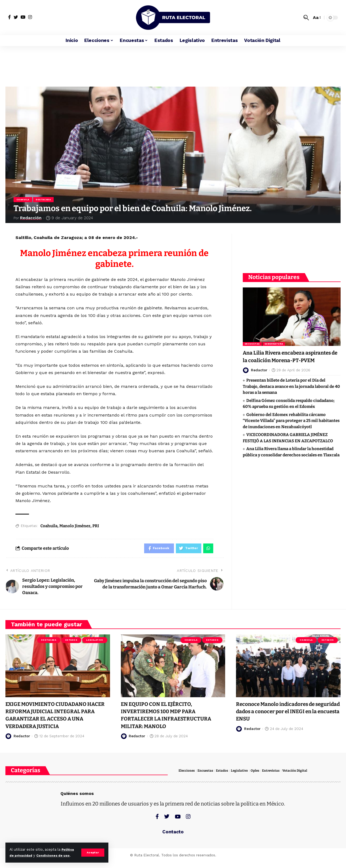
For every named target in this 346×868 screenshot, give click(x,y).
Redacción (32, 219)
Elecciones (187, 773)
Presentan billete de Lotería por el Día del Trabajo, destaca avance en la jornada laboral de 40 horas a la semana (291, 390)
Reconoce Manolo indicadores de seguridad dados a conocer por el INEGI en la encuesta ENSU (281, 713)
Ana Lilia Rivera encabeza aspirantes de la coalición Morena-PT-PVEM (290, 357)
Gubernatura (274, 341)
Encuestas (252, 341)
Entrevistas (275, 773)
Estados (71, 642)
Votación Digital (300, 773)
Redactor (259, 374)
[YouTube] (23, 17)
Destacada (44, 200)
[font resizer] (316, 17)
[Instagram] (30, 17)
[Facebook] (9, 17)
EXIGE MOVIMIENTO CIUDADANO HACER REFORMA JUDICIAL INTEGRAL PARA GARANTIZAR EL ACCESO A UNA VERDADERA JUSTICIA (58, 717)
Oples (259, 773)
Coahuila (23, 200)
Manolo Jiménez (75, 527)
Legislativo (95, 642)
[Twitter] (16, 17)
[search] (306, 18)
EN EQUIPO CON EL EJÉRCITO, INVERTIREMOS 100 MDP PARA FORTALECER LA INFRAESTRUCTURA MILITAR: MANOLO (171, 717)
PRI (96, 527)
